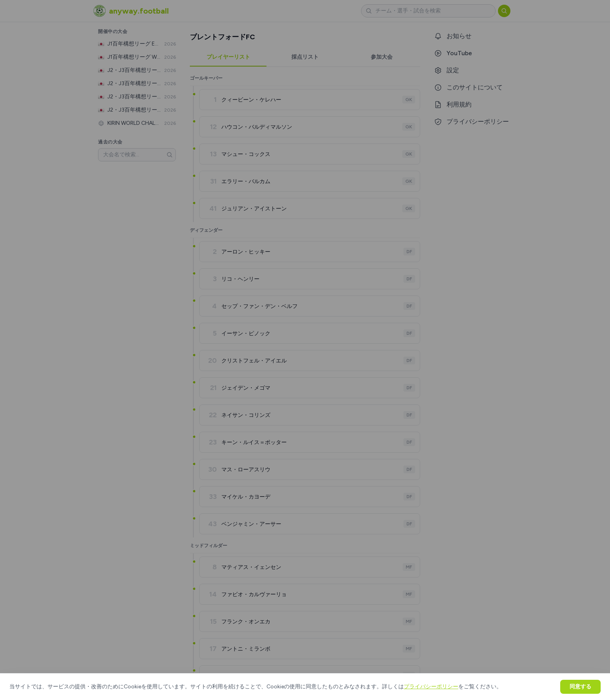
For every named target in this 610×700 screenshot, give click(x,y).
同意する (580, 687)
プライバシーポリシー (431, 687)
